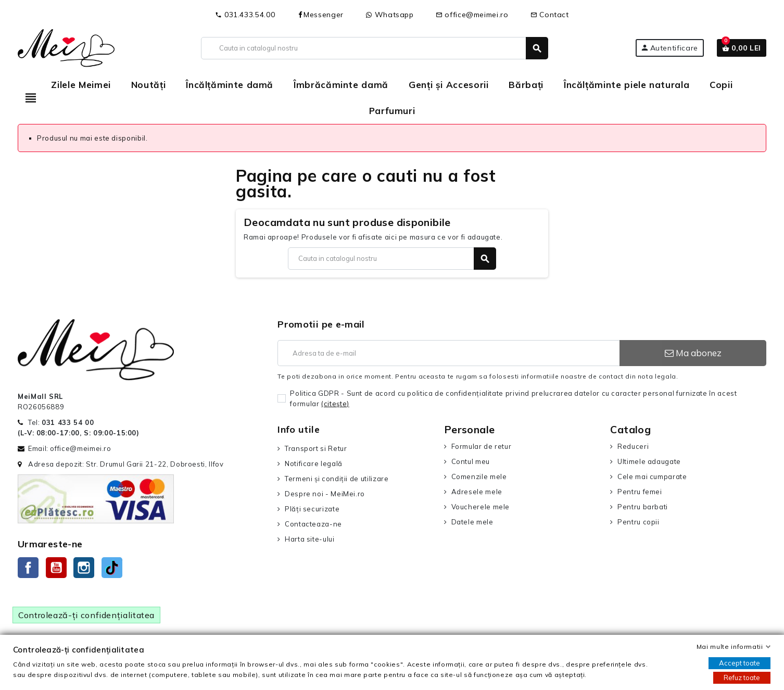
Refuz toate (742, 678)
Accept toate (739, 663)
